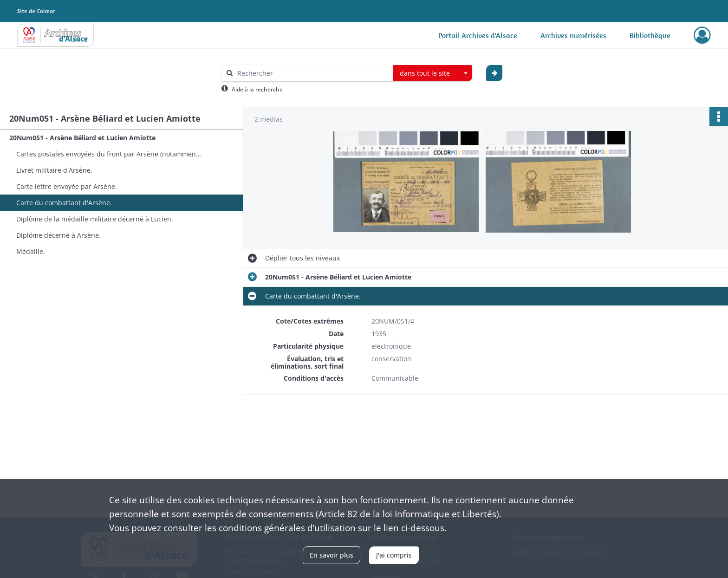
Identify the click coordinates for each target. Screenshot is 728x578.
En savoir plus (331, 555)
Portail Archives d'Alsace (478, 35)
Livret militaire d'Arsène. (54, 170)
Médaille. (31, 251)
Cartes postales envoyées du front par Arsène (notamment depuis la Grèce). (109, 154)
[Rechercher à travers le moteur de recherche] (312, 73)
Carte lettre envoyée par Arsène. (67, 186)
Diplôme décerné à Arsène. (58, 235)
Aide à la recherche (257, 89)
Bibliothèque (650, 35)
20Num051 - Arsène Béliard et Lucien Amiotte (82, 138)
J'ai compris (394, 555)
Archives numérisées (573, 35)
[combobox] (433, 73)
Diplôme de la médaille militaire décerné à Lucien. (95, 219)
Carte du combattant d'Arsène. (64, 203)
